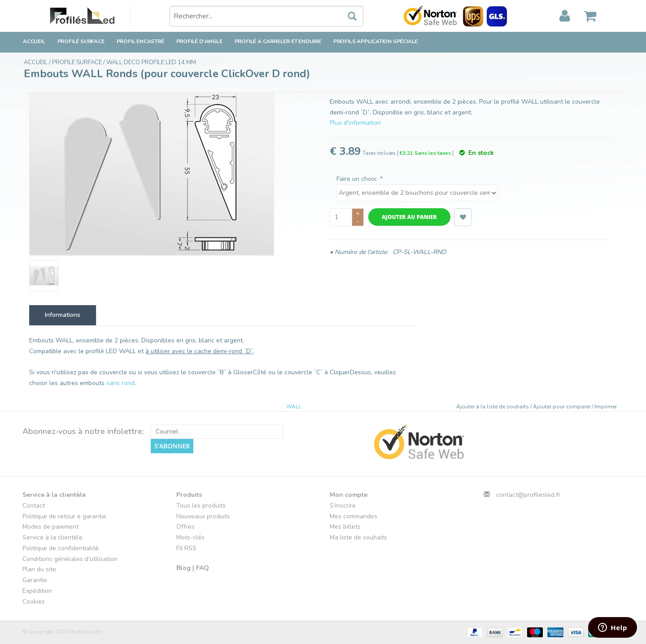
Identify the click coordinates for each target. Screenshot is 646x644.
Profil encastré (140, 41)
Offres (186, 527)
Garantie (35, 580)
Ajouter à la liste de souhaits (493, 407)
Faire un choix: (359, 179)
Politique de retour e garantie (64, 516)
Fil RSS (186, 548)
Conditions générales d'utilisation (70, 559)
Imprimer (606, 407)
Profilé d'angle (199, 41)
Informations (63, 315)
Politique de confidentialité (61, 548)
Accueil (34, 41)
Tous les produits (201, 506)
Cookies (34, 602)
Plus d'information (355, 123)
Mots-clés (190, 537)
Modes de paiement (50, 527)
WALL (294, 407)
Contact (34, 506)
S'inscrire (343, 506)
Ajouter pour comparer (562, 407)
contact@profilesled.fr (528, 495)
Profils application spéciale (375, 41)
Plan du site (39, 569)
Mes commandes (354, 516)
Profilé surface (81, 41)
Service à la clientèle (52, 537)
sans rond (120, 383)
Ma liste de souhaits (358, 537)
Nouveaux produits (203, 516)
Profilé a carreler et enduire (278, 41)
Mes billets (345, 527)
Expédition (37, 591)
